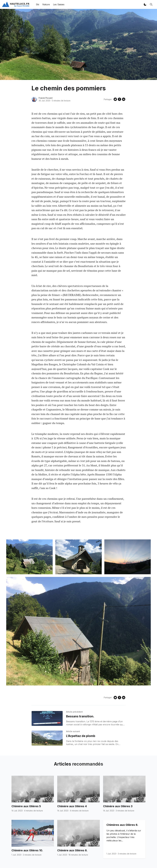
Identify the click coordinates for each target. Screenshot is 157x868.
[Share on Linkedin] (124, 99)
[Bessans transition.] (47, 718)
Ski (37, 4)
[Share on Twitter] (115, 99)
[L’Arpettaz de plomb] (47, 738)
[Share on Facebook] (119, 99)
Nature (46, 4)
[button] (145, 4)
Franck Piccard (46, 98)
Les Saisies (59, 4)
